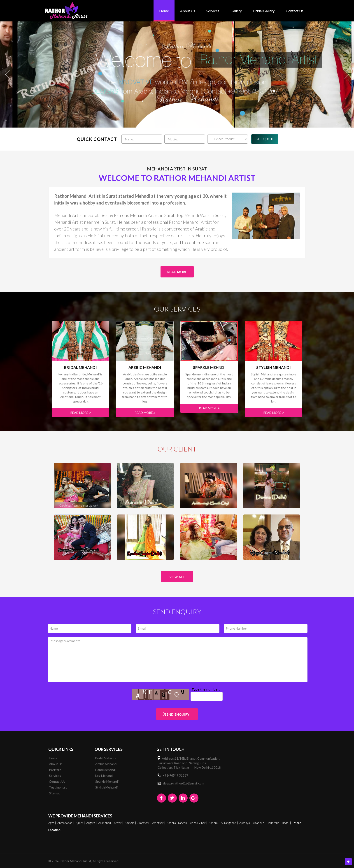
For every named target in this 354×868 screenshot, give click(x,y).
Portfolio (55, 770)
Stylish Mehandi (274, 368)
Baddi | (287, 823)
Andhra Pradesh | (178, 823)
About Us (188, 11)
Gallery (236, 11)
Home (164, 11)
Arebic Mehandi (145, 368)
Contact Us (295, 11)
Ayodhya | (246, 823)
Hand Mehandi (105, 770)
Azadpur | (260, 823)
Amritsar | (159, 823)
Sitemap (55, 793)
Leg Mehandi (104, 776)
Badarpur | (274, 823)
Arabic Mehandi (106, 764)
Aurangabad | (230, 823)
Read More (177, 272)
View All (177, 577)
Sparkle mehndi (209, 368)
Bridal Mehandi (80, 368)
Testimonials (58, 787)
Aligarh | (92, 823)
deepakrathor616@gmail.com (184, 783)
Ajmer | (81, 823)
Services (213, 11)
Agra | (52, 823)
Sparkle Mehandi (107, 781)
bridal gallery (264, 11)
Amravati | (144, 823)
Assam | (214, 823)
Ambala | (131, 823)
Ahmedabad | (66, 823)
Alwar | (119, 823)
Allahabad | (106, 823)
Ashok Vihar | (199, 823)
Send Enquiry (177, 714)
